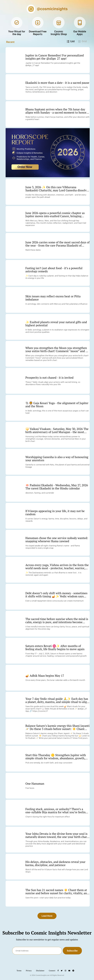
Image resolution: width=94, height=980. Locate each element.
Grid (82, 41)
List (71, 41)
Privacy (29, 971)
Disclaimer (40, 971)
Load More (47, 916)
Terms (19, 971)
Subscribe (72, 951)
